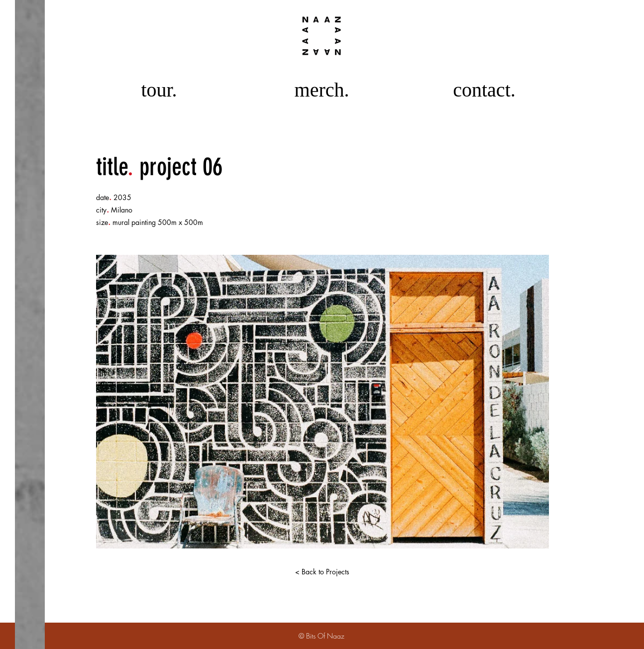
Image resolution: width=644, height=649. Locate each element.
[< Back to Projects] (322, 572)
